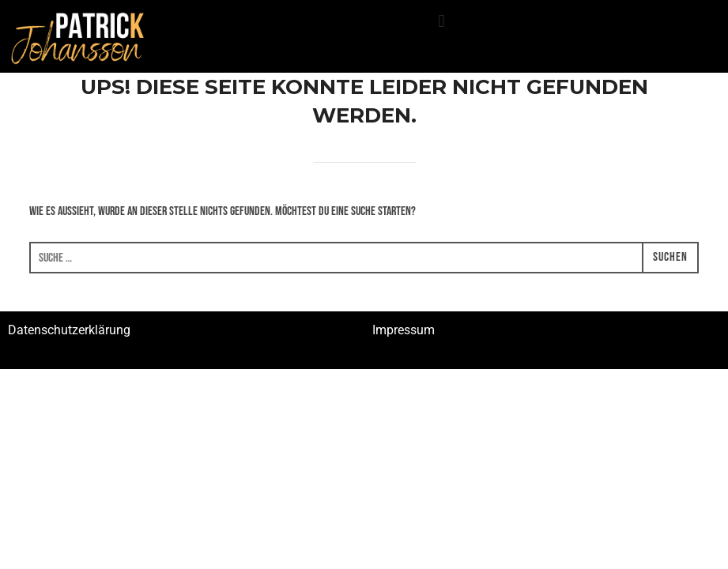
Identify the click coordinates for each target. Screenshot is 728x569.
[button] (441, 21)
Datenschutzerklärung (69, 330)
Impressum (404, 330)
